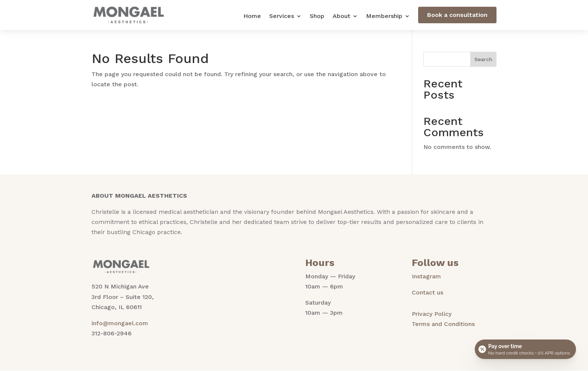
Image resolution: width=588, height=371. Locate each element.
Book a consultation (457, 15)
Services (282, 17)
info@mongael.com (120, 323)
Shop (317, 17)
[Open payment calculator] (525, 349)
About (341, 17)
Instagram (426, 276)
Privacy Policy (432, 314)
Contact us (427, 292)
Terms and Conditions (443, 324)
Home (252, 17)
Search (483, 59)
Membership (384, 17)
